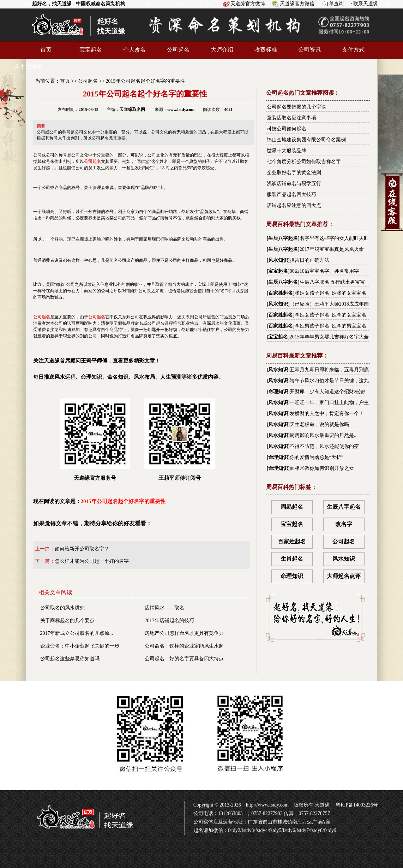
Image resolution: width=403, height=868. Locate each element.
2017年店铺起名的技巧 (169, 621)
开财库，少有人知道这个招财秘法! (328, 392)
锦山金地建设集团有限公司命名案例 (306, 140)
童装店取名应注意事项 (291, 118)
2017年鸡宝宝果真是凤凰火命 (332, 249)
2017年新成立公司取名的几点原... (77, 633)
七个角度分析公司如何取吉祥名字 (304, 162)
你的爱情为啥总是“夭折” (317, 457)
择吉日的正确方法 (309, 260)
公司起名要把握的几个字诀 (296, 107)
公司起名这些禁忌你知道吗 (70, 659)
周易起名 (292, 507)
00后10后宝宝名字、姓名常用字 (324, 271)
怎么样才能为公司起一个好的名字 (92, 561)
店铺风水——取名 (164, 608)
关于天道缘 (28, 66)
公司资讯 (309, 50)
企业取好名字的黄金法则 (294, 173)
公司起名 (178, 50)
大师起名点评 (344, 576)
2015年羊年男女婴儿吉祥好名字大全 (329, 337)
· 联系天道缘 (364, 4)
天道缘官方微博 (248, 4)
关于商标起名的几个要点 (67, 621)
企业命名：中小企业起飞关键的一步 (80, 646)
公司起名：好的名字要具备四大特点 (184, 659)
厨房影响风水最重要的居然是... (324, 435)
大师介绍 (222, 50)
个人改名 (134, 50)
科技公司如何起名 (287, 129)
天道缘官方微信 (297, 4)
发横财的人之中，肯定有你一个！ (327, 414)
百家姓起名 (281, 293)
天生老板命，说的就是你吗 (319, 424)
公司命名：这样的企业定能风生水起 (184, 646)
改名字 (344, 524)
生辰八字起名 (283, 238)
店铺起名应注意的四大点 (294, 205)
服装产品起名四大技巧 (291, 194)
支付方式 (353, 50)
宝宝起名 (91, 50)
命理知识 (278, 392)
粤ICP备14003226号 (356, 805)
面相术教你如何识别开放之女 (322, 468)
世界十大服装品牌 (287, 151)
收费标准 (266, 50)
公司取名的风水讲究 (62, 608)
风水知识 (278, 260)
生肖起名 (292, 559)
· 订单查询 (333, 4)
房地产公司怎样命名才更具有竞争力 (184, 633)
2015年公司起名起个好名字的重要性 (145, 81)
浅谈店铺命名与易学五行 (294, 184)
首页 (46, 50)
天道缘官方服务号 (95, 440)
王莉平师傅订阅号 (180, 440)
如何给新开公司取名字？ (82, 549)
